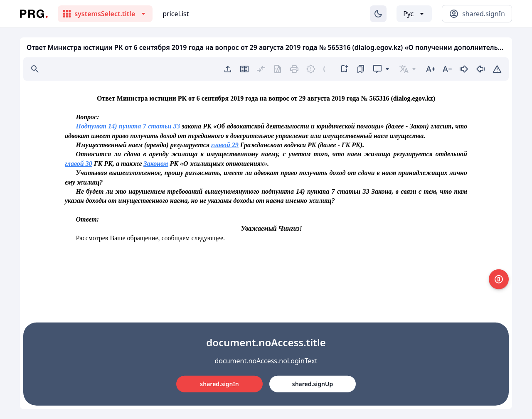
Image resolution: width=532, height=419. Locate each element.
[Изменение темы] (378, 14)
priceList (176, 14)
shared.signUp (313, 384)
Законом (156, 164)
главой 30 (79, 164)
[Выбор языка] (414, 14)
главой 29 (225, 145)
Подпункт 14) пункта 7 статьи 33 (128, 126)
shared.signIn (219, 384)
